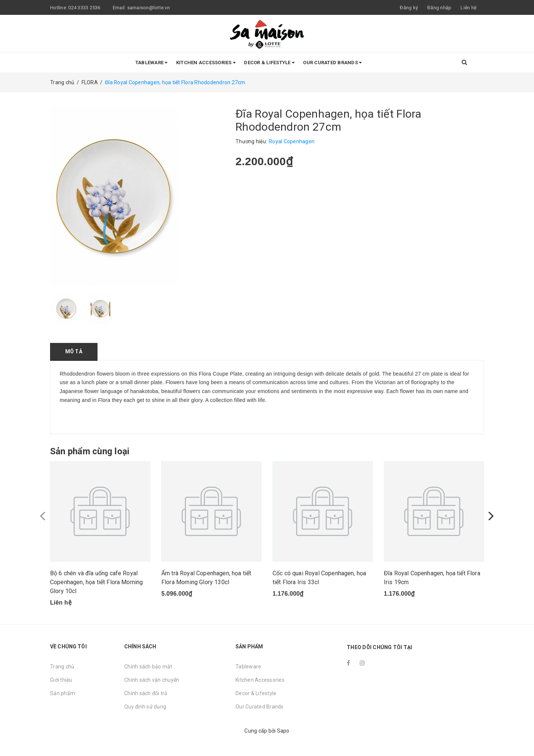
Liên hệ (469, 8)
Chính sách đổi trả (146, 693)
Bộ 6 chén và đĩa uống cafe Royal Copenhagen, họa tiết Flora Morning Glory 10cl (96, 582)
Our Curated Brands (332, 63)
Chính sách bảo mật (148, 667)
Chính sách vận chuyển (152, 680)
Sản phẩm (62, 693)
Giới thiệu (61, 680)
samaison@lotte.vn (149, 8)
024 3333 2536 (85, 8)
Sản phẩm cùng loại (90, 451)
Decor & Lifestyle (269, 63)
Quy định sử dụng (145, 707)
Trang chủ (62, 667)
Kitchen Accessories (206, 63)
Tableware (151, 63)
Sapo (283, 731)
